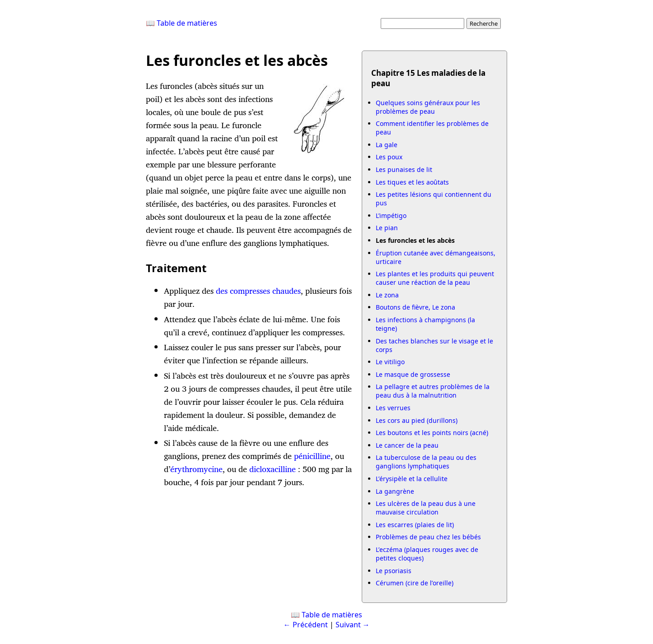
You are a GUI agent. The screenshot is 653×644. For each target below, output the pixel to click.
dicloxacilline (273, 469)
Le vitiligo (390, 362)
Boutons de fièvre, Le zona (415, 307)
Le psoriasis (394, 571)
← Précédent (306, 625)
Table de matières (332, 615)
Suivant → (353, 625)
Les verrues (393, 408)
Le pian (387, 228)
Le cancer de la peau (407, 445)
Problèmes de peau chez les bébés (428, 537)
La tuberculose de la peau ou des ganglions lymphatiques (426, 462)
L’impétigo (391, 215)
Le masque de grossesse (413, 374)
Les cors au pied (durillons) (417, 420)
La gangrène (395, 491)
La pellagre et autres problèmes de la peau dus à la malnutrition (433, 391)
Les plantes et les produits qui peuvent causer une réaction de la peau (435, 278)
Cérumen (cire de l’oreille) (415, 583)
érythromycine (196, 469)
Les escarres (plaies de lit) (415, 525)
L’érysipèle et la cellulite (412, 479)
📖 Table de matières (182, 23)
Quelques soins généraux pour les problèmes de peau (428, 107)
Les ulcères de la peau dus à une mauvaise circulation (426, 508)
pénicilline (312, 456)
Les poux (389, 157)
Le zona (387, 295)
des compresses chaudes (258, 291)
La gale (387, 145)
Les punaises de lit (404, 169)
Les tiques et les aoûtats (412, 182)
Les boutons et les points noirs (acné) (432, 433)
